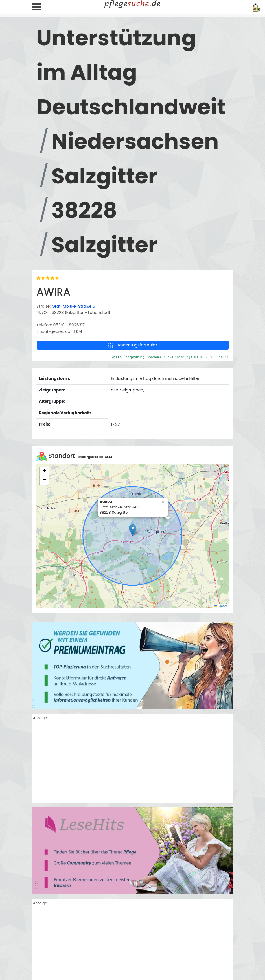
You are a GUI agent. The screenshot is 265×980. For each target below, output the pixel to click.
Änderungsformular (133, 345)
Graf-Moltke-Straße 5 (73, 306)
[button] (133, 530)
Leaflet (220, 606)
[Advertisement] (132, 762)
